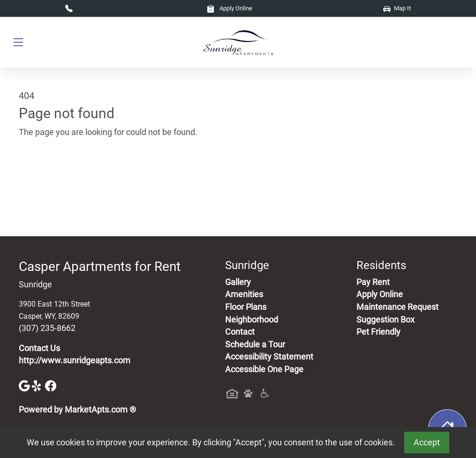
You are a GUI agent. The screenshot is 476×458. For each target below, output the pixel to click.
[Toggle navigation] (18, 42)
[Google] (25, 385)
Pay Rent (373, 282)
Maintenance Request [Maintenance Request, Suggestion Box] (397, 307)
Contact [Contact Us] (240, 332)
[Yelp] (38, 385)
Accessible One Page (264, 369)
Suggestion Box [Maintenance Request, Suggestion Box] (385, 320)
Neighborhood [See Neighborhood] (252, 320)
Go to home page (51, 176)
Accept (427, 443)
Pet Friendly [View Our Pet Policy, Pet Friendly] (378, 332)
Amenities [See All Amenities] (244, 294)
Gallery (238, 282)
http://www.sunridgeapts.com (75, 360)
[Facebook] (51, 385)
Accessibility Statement (269, 357)
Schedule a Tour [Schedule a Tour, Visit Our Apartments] (255, 345)
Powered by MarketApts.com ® (77, 410)
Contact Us (39, 348)
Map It (397, 8)
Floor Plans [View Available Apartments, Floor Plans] (246, 307)
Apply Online (230, 8)
